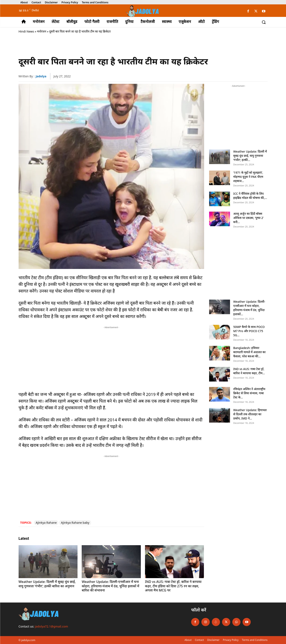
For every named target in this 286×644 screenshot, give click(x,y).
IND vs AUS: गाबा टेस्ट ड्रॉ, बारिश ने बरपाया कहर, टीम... (249, 371)
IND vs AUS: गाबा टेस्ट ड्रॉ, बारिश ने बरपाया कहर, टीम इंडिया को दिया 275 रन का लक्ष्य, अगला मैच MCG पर (173, 586)
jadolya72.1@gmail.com (51, 626)
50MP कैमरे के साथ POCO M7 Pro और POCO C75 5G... (249, 331)
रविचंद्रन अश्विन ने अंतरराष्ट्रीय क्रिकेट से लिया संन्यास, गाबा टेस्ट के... (249, 393)
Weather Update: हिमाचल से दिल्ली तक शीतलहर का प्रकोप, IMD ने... (250, 414)
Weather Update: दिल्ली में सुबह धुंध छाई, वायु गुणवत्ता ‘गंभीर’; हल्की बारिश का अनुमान (47, 584)
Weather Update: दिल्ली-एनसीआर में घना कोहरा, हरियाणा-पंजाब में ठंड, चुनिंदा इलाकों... (249, 308)
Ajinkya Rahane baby (75, 523)
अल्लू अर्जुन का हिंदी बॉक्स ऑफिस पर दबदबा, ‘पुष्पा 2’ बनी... (249, 218)
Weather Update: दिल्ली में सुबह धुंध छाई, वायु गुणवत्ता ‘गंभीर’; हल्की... (250, 156)
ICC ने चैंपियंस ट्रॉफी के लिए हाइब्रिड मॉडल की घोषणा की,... (250, 196)
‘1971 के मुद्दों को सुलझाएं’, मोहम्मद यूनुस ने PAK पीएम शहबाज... (248, 177)
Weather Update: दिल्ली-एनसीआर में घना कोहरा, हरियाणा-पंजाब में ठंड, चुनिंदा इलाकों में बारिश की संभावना (110, 586)
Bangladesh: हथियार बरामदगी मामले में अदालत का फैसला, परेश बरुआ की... (250, 352)
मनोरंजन (42, 31)
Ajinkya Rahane (46, 523)
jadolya (41, 76)
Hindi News (26, 31)
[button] (264, 22)
